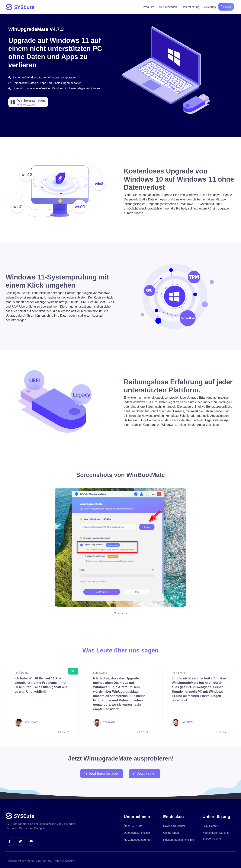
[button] (28, 102)
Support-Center (212, 838)
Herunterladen (168, 7)
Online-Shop (171, 833)
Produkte (149, 7)
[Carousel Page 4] (126, 613)
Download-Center (174, 826)
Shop (227, 7)
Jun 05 (64, 732)
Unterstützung (190, 7)
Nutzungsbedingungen (138, 840)
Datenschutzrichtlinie (137, 833)
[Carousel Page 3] (122, 613)
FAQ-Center (210, 826)
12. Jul (143, 732)
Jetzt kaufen (144, 773)
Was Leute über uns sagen (120, 650)
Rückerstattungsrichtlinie (179, 840)
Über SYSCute (133, 826)
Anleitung (210, 7)
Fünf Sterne (21, 673)
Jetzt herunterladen (102, 773)
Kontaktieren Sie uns (216, 833)
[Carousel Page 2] (119, 613)
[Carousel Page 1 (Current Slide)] (115, 613)
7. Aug (221, 732)
